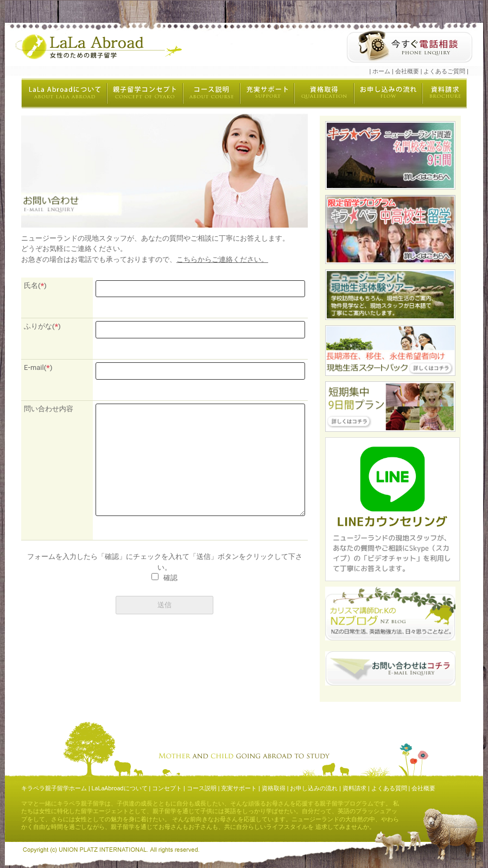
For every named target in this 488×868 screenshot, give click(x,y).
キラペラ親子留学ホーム (54, 788)
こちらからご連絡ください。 (222, 259)
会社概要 (407, 71)
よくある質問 (389, 788)
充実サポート (239, 788)
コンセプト (167, 788)
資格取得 (274, 788)
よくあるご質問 (444, 71)
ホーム (381, 71)
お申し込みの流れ (314, 788)
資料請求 (354, 788)
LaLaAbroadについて (120, 788)
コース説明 (202, 788)
